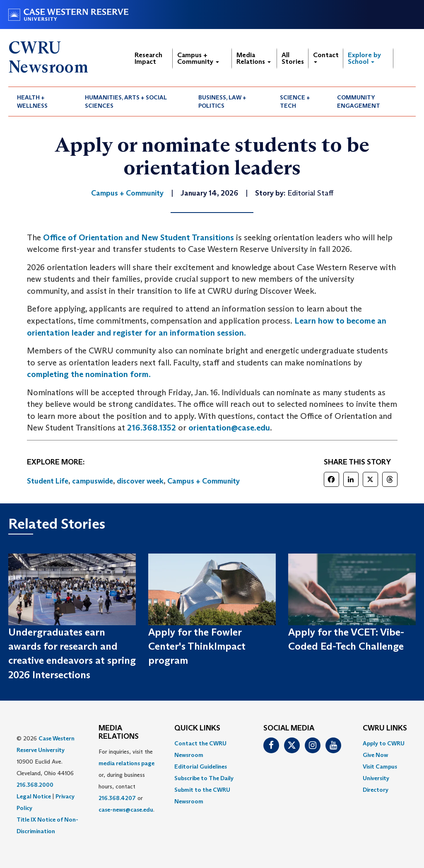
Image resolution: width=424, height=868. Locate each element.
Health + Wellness (32, 102)
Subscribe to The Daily (204, 778)
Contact (326, 57)
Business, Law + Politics (222, 102)
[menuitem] (42, 102)
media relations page (126, 763)
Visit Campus (380, 766)
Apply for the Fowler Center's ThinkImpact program (197, 646)
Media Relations (254, 58)
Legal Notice (34, 796)
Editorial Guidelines (201, 766)
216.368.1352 (152, 428)
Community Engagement (359, 102)
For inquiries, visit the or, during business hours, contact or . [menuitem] (126, 781)
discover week (140, 481)
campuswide (93, 481)
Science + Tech (295, 102)
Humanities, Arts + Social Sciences (126, 102)
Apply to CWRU (384, 743)
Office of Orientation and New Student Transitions (139, 237)
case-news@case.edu (126, 810)
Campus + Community (198, 58)
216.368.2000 (35, 785)
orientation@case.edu (229, 428)
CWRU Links (385, 728)
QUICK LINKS (197, 728)
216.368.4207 (117, 798)
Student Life (48, 481)
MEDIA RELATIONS (119, 733)
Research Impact (148, 58)
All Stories (293, 58)
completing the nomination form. (89, 374)
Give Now (375, 755)
